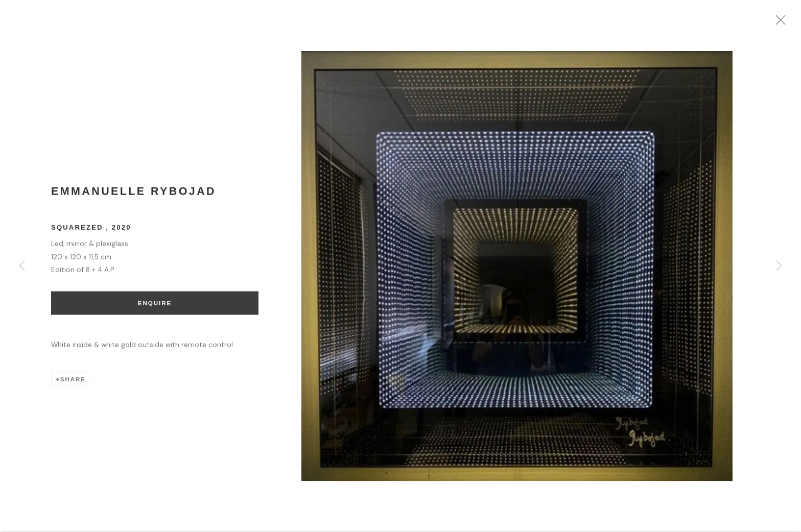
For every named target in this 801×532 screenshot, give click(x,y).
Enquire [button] (155, 308)
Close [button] (788, 23)
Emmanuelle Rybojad (134, 196)
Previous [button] (22, 266)
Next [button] (779, 266)
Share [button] (73, 384)
